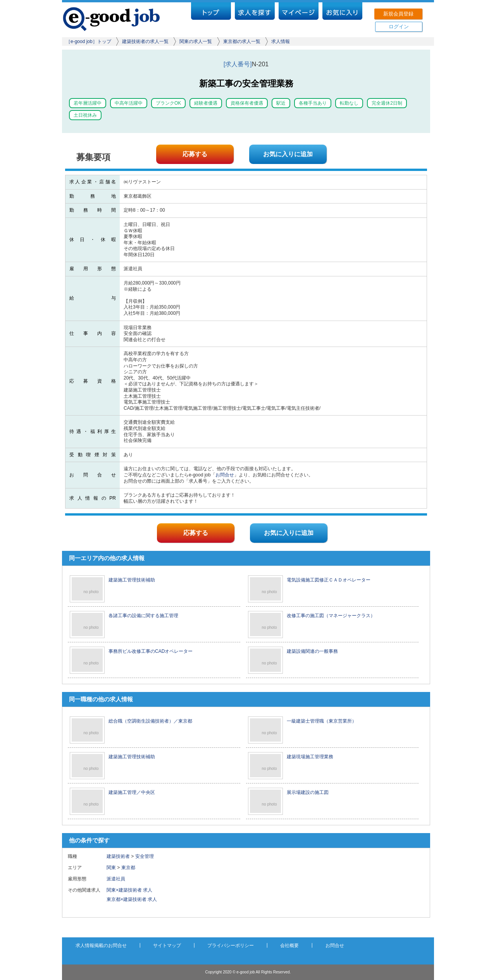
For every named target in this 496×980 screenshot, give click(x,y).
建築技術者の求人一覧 (145, 41)
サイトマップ (167, 945)
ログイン (399, 27)
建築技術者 (118, 856)
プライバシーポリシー (231, 945)
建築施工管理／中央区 (132, 792)
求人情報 (281, 41)
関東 (111, 868)
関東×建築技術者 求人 (129, 890)
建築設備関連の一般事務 (312, 651)
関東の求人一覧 (196, 41)
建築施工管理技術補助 (132, 580)
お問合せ (225, 475)
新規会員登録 (398, 14)
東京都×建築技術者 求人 (132, 899)
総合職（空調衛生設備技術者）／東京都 (150, 721)
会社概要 (289, 945)
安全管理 (145, 856)
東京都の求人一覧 (242, 41)
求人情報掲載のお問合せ (101, 945)
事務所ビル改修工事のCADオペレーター (151, 651)
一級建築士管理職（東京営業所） (322, 721)
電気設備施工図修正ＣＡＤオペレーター (329, 580)
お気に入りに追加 (288, 154)
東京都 (128, 868)
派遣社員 (118, 879)
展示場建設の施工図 (308, 792)
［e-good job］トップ (89, 41)
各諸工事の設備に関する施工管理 (143, 616)
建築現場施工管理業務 (310, 757)
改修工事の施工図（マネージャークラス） (331, 616)
